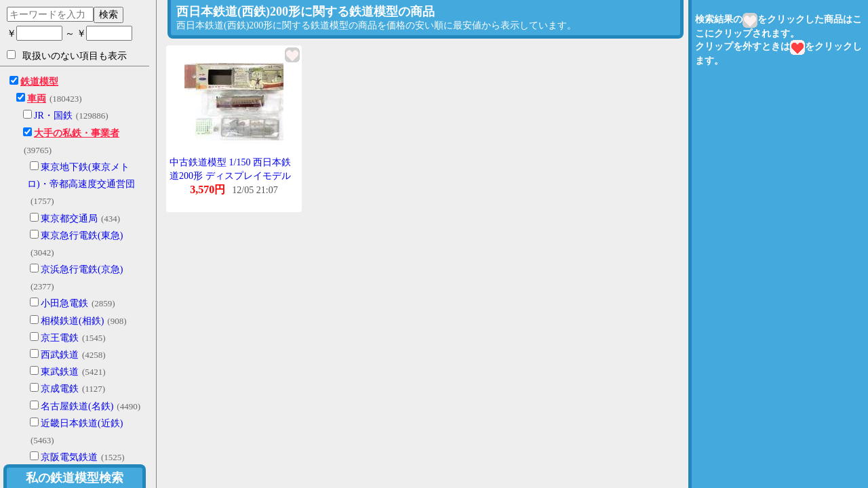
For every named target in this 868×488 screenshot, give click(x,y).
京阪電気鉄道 (69, 457)
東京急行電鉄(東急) (82, 236)
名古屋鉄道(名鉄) (77, 406)
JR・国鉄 (53, 116)
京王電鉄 (60, 338)
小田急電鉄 (64, 303)
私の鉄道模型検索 (75, 478)
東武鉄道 (60, 372)
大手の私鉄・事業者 (77, 133)
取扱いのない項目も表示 (67, 56)
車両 (37, 99)
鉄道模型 (39, 82)
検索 (108, 14)
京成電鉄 (60, 389)
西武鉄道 (60, 355)
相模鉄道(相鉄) (72, 321)
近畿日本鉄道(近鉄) (82, 423)
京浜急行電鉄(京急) (82, 269)
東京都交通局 (69, 219)
